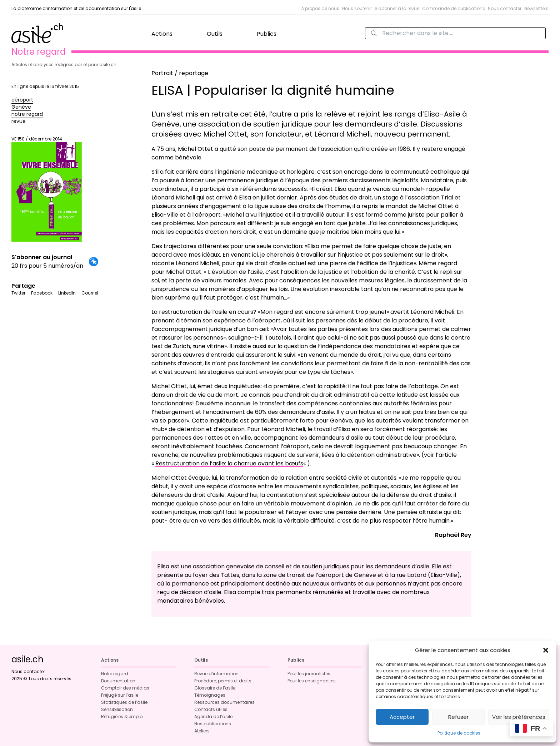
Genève (21, 107)
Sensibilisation (117, 709)
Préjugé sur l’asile (120, 695)
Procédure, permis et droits (223, 681)
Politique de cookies (459, 733)
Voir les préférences (519, 717)
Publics (267, 34)
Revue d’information (216, 674)
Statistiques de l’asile (124, 702)
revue (19, 121)
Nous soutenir (357, 8)
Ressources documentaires (224, 702)
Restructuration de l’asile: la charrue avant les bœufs (229, 463)
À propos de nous (320, 8)
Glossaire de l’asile (215, 688)
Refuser (458, 717)
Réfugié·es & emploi (122, 717)
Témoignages (210, 695)
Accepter (402, 717)
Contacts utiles (211, 709)
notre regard (27, 114)
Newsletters (536, 8)
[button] (546, 650)
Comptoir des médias (125, 688)
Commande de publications (454, 8)
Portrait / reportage (180, 73)
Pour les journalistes (309, 674)
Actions (162, 34)
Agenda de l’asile (213, 717)
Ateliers (202, 731)
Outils (215, 34)
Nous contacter (505, 8)
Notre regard (115, 674)
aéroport (22, 100)
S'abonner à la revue (397, 8)
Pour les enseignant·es (312, 681)
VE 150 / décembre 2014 (47, 189)
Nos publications (213, 724)
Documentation (118, 681)
